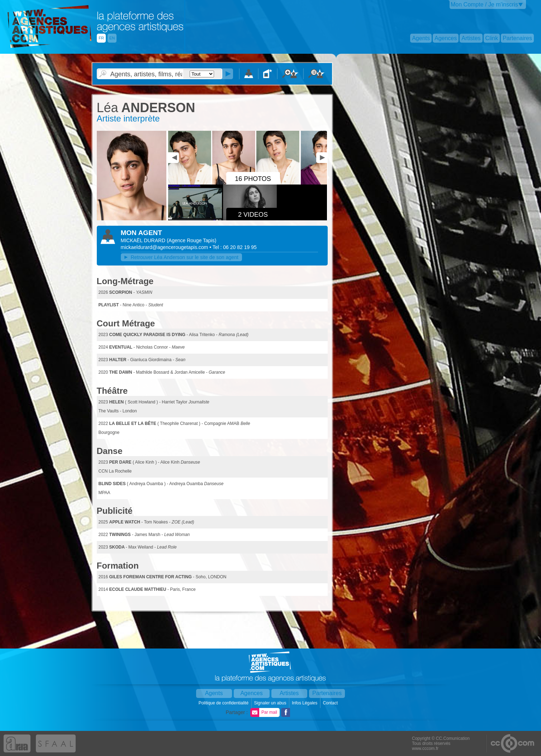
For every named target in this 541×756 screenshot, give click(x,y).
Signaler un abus (270, 703)
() (191, 240)
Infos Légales (305, 703)
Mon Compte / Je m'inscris (484, 4)
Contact (331, 703)
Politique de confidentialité (224, 703)
